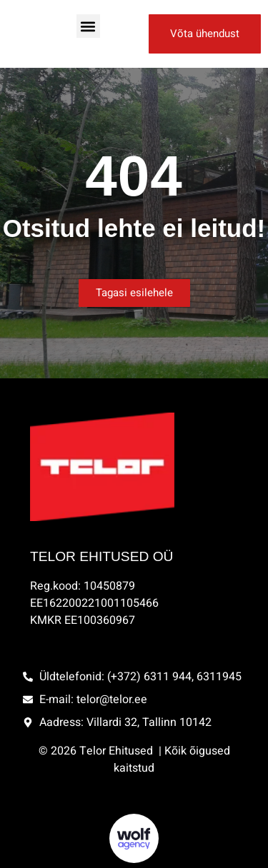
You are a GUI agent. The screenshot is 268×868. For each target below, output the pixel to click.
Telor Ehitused (118, 751)
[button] (88, 26)
